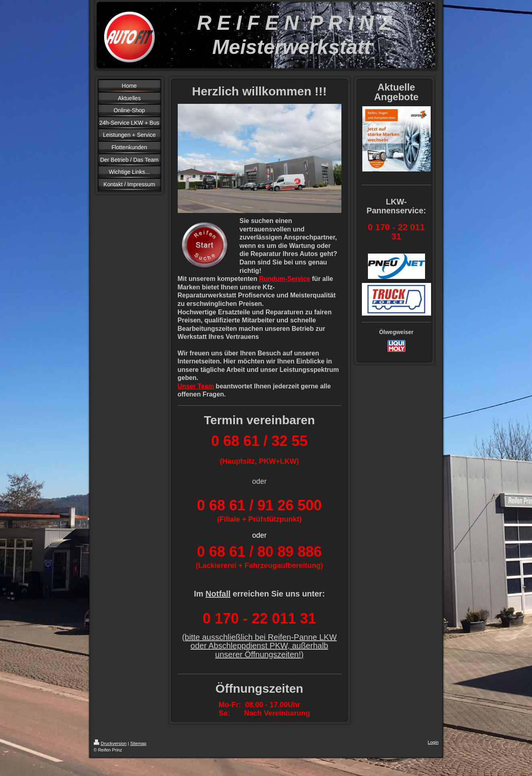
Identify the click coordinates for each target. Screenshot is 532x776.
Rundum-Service (284, 279)
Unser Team (196, 386)
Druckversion (110, 743)
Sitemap (138, 743)
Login (433, 742)
